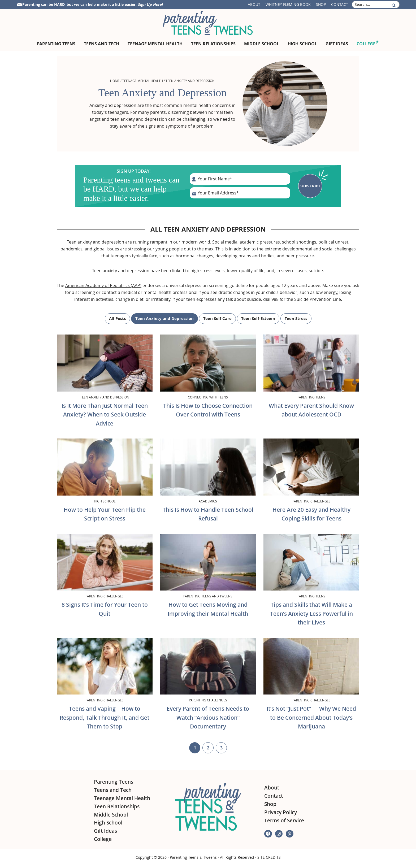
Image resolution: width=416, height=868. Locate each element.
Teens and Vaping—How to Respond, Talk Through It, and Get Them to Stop (105, 717)
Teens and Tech (113, 790)
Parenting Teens (311, 397)
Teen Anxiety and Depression (164, 318)
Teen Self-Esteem (258, 318)
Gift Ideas (105, 831)
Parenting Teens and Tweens (208, 596)
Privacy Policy (281, 812)
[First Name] (240, 179)
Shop (321, 4)
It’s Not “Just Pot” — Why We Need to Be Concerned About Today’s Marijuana (311, 717)
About (254, 4)
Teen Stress (296, 318)
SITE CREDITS (269, 857)
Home (115, 81)
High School (105, 501)
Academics (208, 501)
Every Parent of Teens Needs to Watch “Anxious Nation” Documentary (208, 717)
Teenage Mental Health (143, 81)
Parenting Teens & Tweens (193, 857)
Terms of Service (284, 821)
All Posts (117, 318)
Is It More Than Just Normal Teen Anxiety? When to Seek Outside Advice (105, 415)
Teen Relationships (117, 806)
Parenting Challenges (311, 501)
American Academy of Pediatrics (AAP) (103, 285)
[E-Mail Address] (240, 193)
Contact (340, 4)
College (103, 839)
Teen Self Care (217, 318)
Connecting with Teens (208, 397)
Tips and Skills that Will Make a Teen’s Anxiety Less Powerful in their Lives (311, 613)
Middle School (111, 815)
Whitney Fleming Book (288, 4)
